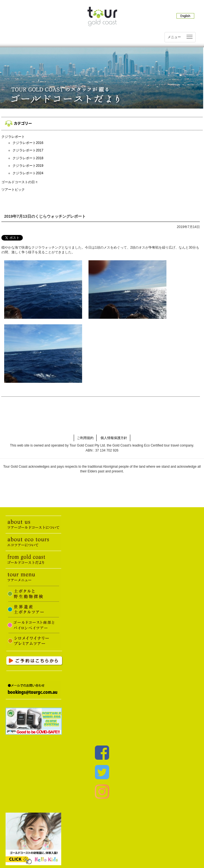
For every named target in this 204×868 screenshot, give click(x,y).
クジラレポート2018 (28, 158)
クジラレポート (13, 137)
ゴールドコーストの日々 (20, 182)
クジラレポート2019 (28, 166)
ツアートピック (13, 190)
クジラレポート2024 (28, 173)
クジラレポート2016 (28, 143)
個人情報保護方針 (114, 438)
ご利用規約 (85, 438)
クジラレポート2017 (28, 150)
